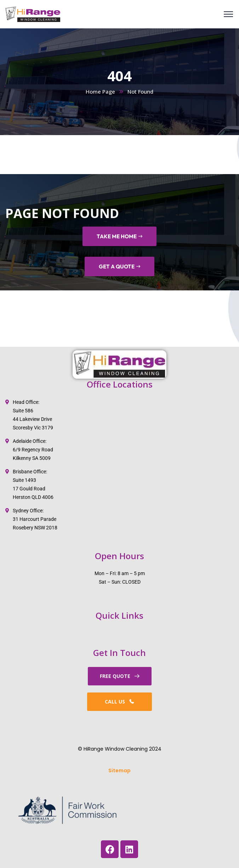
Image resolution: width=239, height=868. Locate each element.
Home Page (100, 91)
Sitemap (120, 770)
